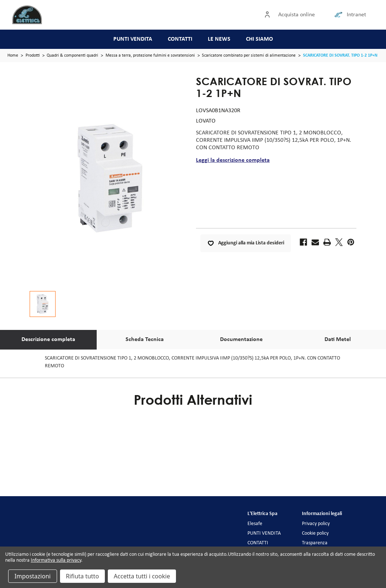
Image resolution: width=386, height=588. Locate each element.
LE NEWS (219, 39)
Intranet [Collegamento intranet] (356, 15)
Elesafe (255, 524)
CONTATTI (180, 39)
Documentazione (241, 340)
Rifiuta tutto (82, 576)
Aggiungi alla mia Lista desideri (246, 243)
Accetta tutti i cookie (142, 576)
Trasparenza (315, 543)
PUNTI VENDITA (133, 39)
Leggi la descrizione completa (233, 160)
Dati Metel (338, 340)
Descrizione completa (48, 340)
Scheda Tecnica (145, 340)
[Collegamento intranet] (340, 15)
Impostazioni (33, 576)
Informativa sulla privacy (56, 560)
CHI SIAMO (259, 39)
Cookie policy (315, 533)
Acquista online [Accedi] (297, 15)
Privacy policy (316, 524)
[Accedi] (269, 15)
